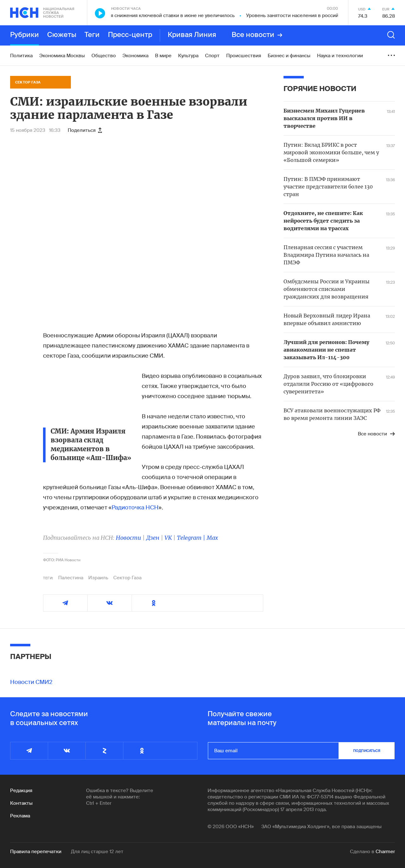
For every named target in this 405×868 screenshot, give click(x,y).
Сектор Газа (127, 578)
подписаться (367, 751)
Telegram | (192, 538)
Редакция (21, 791)
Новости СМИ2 (31, 682)
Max (212, 538)
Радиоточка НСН (135, 508)
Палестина (71, 578)
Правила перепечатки (36, 852)
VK (168, 538)
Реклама (20, 816)
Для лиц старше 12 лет (97, 852)
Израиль (98, 578)
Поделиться (85, 130)
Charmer (385, 852)
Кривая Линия (192, 35)
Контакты (21, 803)
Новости (128, 538)
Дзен (153, 538)
